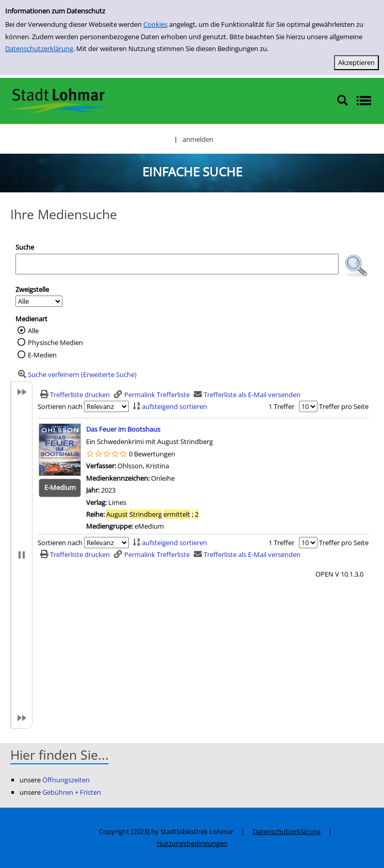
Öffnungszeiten (66, 780)
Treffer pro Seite (344, 406)
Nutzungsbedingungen (192, 843)
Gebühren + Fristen (72, 792)
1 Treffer (281, 406)
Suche (25, 247)
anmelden (198, 139)
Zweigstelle (32, 289)
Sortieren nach (60, 406)
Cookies (155, 24)
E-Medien (42, 355)
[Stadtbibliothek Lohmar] (58, 100)
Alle (33, 331)
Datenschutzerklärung (39, 48)
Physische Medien (55, 342)
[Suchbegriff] (177, 264)
